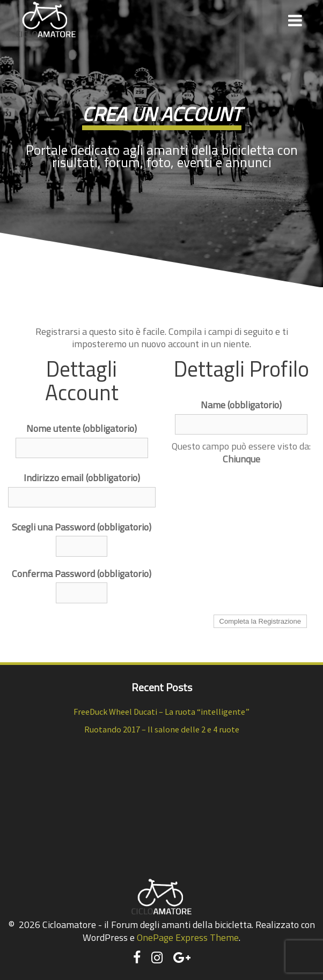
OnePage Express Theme (188, 937)
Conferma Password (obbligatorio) (82, 574)
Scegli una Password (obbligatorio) (82, 527)
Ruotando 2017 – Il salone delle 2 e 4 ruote (162, 729)
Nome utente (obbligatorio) (82, 428)
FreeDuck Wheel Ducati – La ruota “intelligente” (161, 712)
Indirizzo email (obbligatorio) (82, 478)
